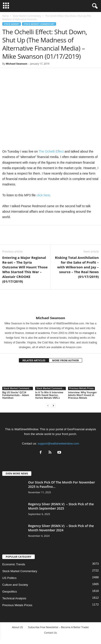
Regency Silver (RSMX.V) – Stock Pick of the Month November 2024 (61, 528)
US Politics (9, 578)
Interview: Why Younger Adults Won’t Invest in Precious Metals (82, 395)
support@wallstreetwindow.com (58, 444)
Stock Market (12, 24)
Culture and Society (15, 585)
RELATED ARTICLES (34, 360)
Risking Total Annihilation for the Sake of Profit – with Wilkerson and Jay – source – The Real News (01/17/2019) (77, 267)
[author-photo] (50, 303)
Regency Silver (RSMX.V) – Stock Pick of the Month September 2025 (61, 506)
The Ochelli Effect (52, 151)
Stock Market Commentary (27, 16)
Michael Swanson (16, 64)
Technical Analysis (14, 598)
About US (17, 627)
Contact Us (51, 633)
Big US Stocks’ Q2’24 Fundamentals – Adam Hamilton (16, 395)
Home (5, 16)
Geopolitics (10, 592)
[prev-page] (48, 405)
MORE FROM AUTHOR (65, 360)
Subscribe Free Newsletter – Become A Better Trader (59, 627)
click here (43, 195)
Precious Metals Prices (81, 388)
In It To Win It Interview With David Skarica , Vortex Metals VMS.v (49, 395)
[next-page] (53, 405)
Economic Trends (14, 564)
